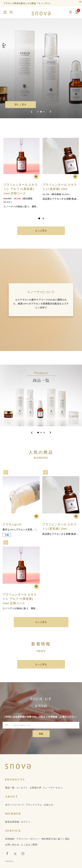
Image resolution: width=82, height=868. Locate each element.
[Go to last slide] (32, 433)
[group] (41, 59)
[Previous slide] (32, 112)
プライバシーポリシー (28, 839)
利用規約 (10, 839)
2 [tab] (43, 218)
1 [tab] (39, 218)
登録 (41, 734)
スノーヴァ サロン (53, 788)
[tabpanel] (21, 171)
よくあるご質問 (29, 845)
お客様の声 (36, 788)
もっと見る (41, 231)
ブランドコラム (34, 805)
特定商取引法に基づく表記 (56, 839)
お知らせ (48, 805)
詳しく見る (21, 105)
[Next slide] (50, 112)
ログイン (25, 822)
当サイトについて (14, 805)
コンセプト (22, 788)
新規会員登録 (12, 822)
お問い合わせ (12, 845)
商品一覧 (10, 788)
